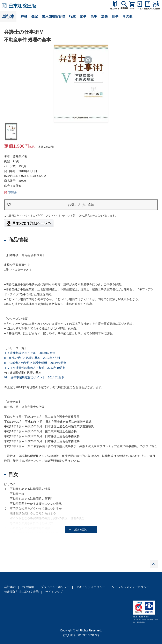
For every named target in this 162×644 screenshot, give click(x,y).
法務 (104, 16)
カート (132, 8)
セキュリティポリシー (91, 587)
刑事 (115, 16)
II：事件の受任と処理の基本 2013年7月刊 (32, 358)
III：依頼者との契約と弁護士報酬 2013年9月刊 (35, 363)
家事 (83, 16)
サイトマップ (54, 592)
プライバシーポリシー (55, 587)
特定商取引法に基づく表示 (21, 592)
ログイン (139, 9)
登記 (35, 16)
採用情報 (28, 587)
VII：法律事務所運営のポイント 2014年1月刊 (34, 377)
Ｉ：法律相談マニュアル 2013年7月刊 (30, 353)
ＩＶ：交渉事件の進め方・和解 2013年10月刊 (35, 368)
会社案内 (10, 587)
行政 (72, 16)
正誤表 (13, 193)
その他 (127, 16)
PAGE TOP (154, 564)
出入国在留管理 (53, 16)
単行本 (8, 16)
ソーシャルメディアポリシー (131, 587)
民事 (94, 16)
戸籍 (24, 16)
